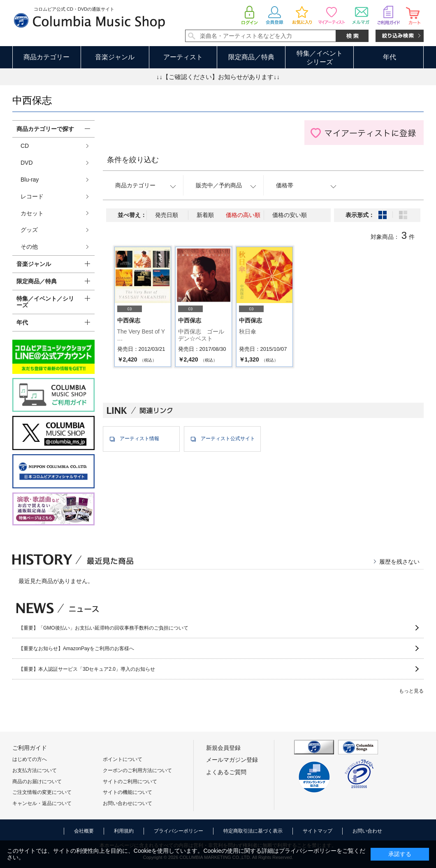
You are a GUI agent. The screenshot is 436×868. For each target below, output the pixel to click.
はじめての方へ (30, 759)
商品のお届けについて (37, 782)
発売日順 (167, 215)
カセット (32, 213)
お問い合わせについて (128, 803)
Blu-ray (30, 180)
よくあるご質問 (226, 772)
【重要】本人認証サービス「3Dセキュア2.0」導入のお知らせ (87, 669)
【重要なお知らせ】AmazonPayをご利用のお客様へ (76, 649)
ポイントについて (123, 759)
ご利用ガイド (30, 748)
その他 (29, 247)
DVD (27, 163)
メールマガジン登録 (232, 760)
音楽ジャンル (115, 57)
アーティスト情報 (139, 439)
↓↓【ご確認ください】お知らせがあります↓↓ (218, 77)
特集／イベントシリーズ (320, 58)
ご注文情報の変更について (42, 792)
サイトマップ (318, 831)
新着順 (205, 215)
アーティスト (183, 57)
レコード (32, 196)
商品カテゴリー (46, 57)
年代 (390, 57)
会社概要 (84, 831)
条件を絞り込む (133, 160)
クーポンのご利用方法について (137, 770)
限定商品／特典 (251, 57)
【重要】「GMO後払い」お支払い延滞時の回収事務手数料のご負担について (103, 628)
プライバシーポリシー (179, 831)
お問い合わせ (367, 831)
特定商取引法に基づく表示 (253, 831)
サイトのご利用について (130, 782)
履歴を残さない (399, 562)
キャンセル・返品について (42, 803)
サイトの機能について (128, 792)
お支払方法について (35, 770)
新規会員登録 (223, 748)
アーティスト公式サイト (228, 439)
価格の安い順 (290, 215)
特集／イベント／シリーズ (45, 302)
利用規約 (124, 831)
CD (25, 146)
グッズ (29, 230)
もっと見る (411, 691)
